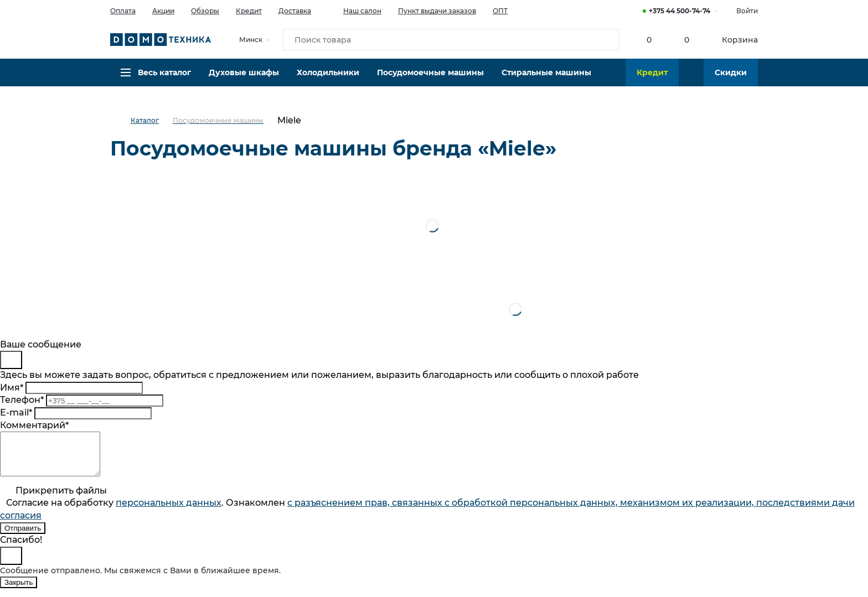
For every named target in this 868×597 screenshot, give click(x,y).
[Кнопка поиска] (606, 41)
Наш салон (355, 10)
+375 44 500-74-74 (680, 11)
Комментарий (34, 425)
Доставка (295, 11)
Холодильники (328, 80)
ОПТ (500, 11)
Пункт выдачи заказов (437, 11)
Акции (163, 11)
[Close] (11, 360)
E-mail (16, 412)
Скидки (731, 80)
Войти (747, 11)
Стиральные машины (546, 80)
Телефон (22, 400)
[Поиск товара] (451, 41)
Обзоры (205, 11)
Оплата (123, 11)
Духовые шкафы (244, 80)
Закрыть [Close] (19, 591)
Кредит (249, 11)
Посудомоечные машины (430, 80)
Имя (12, 388)
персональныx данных (169, 511)
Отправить (23, 536)
